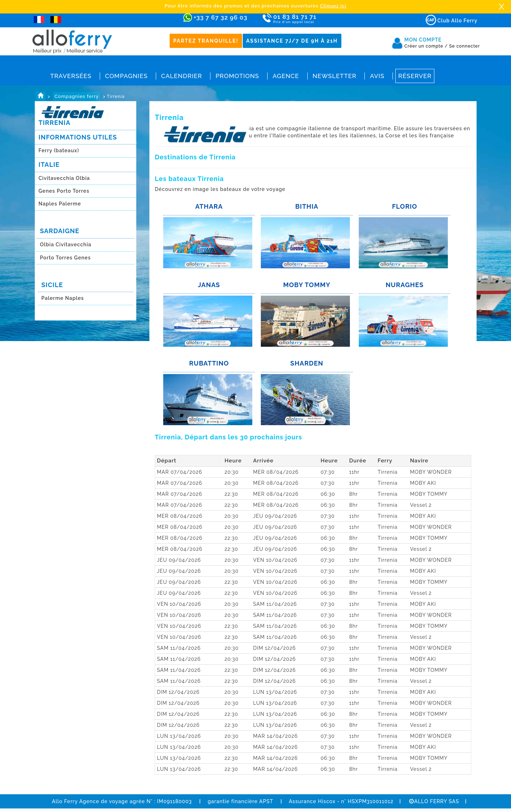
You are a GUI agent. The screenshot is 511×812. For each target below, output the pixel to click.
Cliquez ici (333, 6)
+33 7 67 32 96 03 (221, 17)
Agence (286, 76)
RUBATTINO (209, 363)
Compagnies (126, 76)
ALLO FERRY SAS (434, 801)
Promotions (237, 76)
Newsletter (335, 76)
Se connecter (465, 46)
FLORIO (405, 206)
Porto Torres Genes (65, 258)
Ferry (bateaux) (60, 150)
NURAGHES (405, 285)
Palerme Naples (63, 298)
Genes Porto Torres (64, 191)
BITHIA (307, 206)
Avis (377, 76)
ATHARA (209, 206)
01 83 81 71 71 (315, 19)
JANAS (209, 285)
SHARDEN (307, 363)
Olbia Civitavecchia (66, 245)
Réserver (415, 76)
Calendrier (182, 76)
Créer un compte (426, 46)
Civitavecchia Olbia (64, 178)
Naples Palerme (60, 204)
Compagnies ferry (77, 96)
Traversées (71, 76)
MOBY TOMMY (307, 285)
